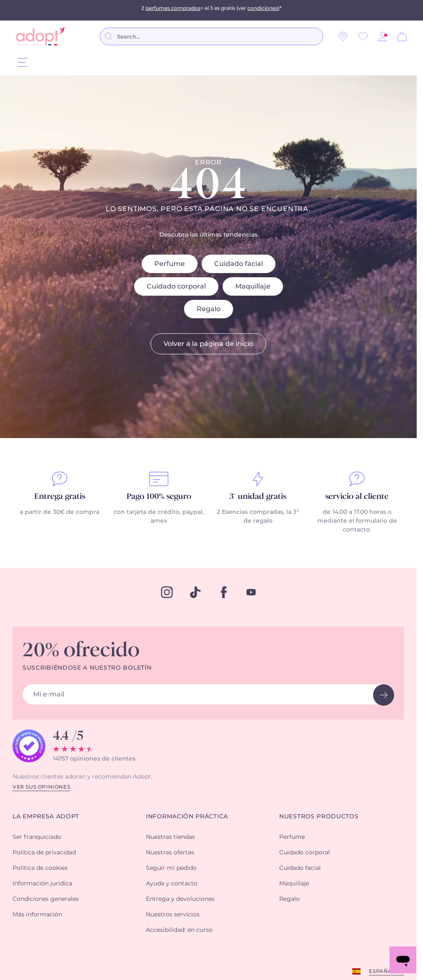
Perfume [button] (292, 837)
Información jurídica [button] (42, 884)
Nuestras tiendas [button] (170, 837)
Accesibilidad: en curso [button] (179, 930)
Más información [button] (37, 915)
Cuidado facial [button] (300, 868)
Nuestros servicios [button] (173, 915)
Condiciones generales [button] (46, 899)
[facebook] (224, 592)
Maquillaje (253, 286)
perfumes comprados (173, 10)
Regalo (209, 309)
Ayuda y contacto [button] (172, 884)
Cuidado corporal (176, 286)
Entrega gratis (60, 497)
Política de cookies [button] (40, 868)
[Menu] (23, 62)
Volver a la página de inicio (208, 344)
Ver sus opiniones (41, 787)
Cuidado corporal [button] (305, 853)
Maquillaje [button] (294, 884)
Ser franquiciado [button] (37, 837)
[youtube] (251, 592)
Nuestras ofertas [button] (170, 853)
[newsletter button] (384, 695)
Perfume (170, 264)
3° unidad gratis (258, 497)
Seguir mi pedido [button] (171, 868)
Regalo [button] (289, 899)
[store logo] (41, 36)
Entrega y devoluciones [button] (180, 899)
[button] (382, 36)
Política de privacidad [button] (44, 853)
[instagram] (167, 592)
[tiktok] (195, 592)
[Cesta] (402, 36)
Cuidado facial (239, 264)
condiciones (263, 10)
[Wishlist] (363, 36)
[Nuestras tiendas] (343, 36)
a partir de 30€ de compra (60, 512)
